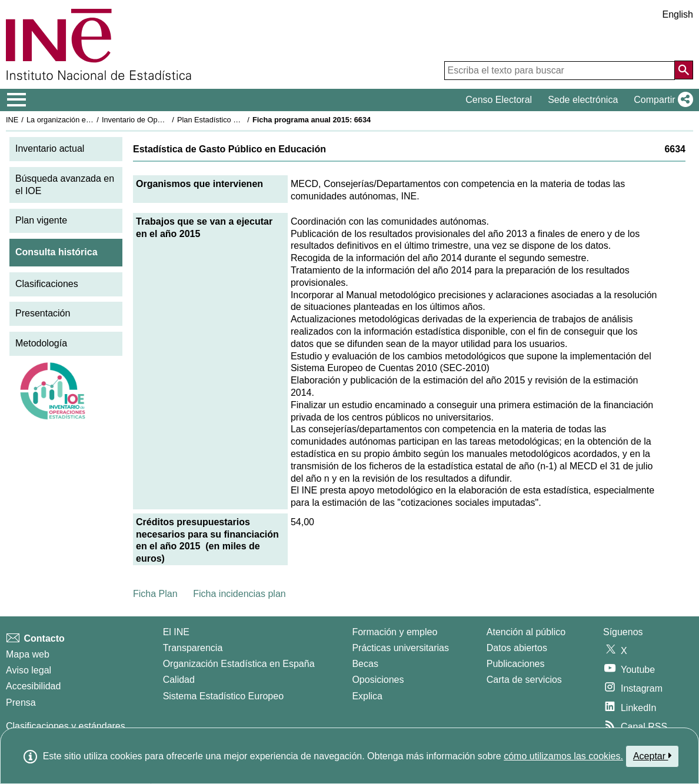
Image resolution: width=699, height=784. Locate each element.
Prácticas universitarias (400, 648)
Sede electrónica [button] (583, 100)
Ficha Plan (155, 594)
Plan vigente (41, 220)
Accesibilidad (33, 686)
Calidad (179, 680)
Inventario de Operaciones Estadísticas (167, 120)
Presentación (43, 313)
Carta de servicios (524, 680)
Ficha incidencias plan (239, 594)
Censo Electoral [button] (499, 100)
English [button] (678, 14)
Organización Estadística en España (239, 664)
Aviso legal (29, 670)
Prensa (21, 703)
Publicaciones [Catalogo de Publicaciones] (516, 664)
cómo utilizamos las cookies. (563, 756)
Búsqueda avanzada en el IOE (65, 185)
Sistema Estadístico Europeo (223, 696)
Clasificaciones (47, 284)
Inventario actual (50, 149)
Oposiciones (378, 680)
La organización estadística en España (91, 120)
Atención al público (526, 632)
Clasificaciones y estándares (66, 726)
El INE (176, 632)
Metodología (41, 343)
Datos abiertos (517, 648)
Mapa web (28, 654)
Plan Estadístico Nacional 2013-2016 (239, 120)
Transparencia (193, 648)
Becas (365, 664)
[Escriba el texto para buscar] (560, 71)
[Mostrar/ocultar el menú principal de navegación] (17, 100)
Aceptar (652, 756)
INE (12, 120)
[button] (661, 100)
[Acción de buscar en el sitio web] (684, 70)
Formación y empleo (395, 632)
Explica (367, 696)
